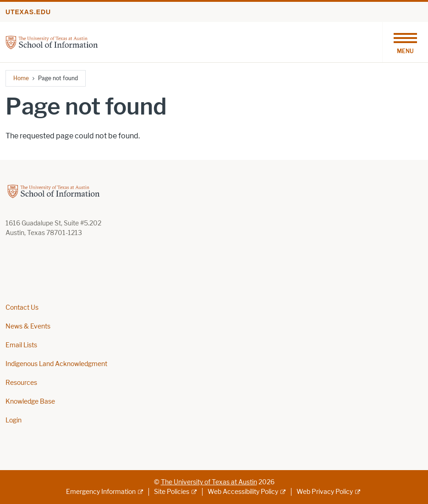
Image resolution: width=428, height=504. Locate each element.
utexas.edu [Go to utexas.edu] (28, 12)
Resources (21, 383)
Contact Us (22, 308)
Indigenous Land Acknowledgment (56, 364)
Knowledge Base (30, 402)
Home (21, 78)
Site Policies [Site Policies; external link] (172, 492)
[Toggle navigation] (405, 42)
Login (14, 420)
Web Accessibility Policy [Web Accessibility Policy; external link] (243, 492)
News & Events (28, 326)
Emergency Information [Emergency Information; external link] (101, 492)
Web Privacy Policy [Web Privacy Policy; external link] (325, 492)
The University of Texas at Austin (209, 482)
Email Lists (21, 345)
